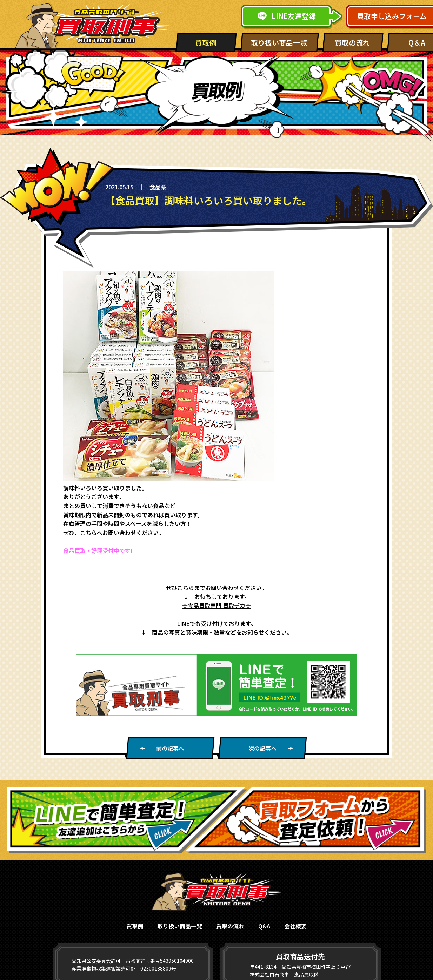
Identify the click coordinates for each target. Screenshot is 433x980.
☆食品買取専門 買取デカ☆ (216, 606)
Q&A (264, 926)
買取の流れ (352, 43)
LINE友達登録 (287, 16)
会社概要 (295, 926)
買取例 (206, 43)
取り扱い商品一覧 (279, 43)
